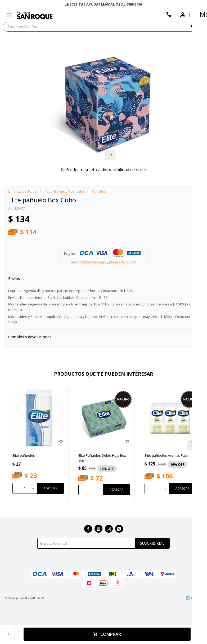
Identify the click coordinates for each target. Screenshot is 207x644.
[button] (198, 26)
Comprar (111, 634)
